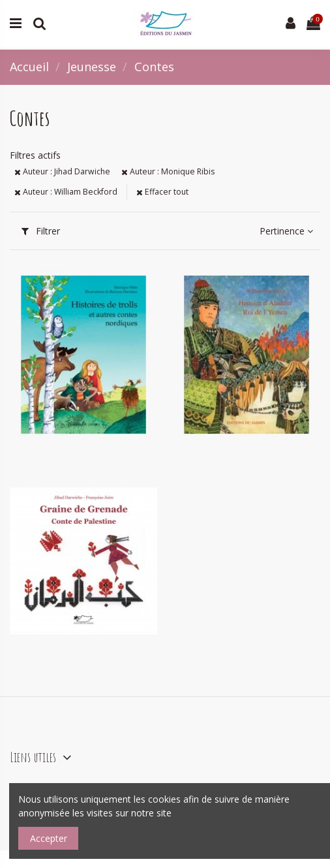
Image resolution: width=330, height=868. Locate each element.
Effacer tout (162, 192)
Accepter (49, 838)
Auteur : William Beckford (66, 192)
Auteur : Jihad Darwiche (62, 171)
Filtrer (41, 231)
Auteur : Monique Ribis (168, 171)
